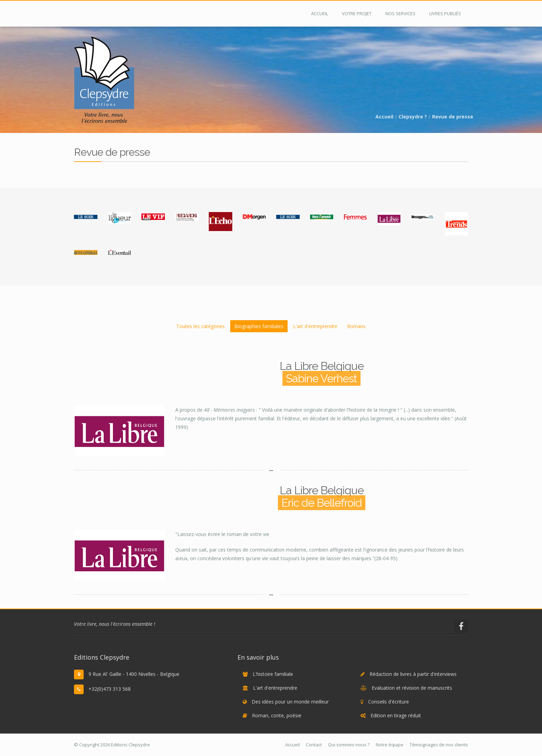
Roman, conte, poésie (277, 715)
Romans (356, 326)
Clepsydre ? (413, 117)
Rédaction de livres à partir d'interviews (413, 674)
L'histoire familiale (273, 674)
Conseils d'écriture (389, 702)
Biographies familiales (259, 326)
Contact (314, 745)
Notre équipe (390, 745)
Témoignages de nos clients (439, 745)
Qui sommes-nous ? (349, 745)
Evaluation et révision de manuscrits (412, 688)
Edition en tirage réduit (396, 715)
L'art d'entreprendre (315, 326)
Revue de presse (453, 117)
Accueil (384, 117)
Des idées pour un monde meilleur (290, 702)
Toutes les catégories (200, 326)
